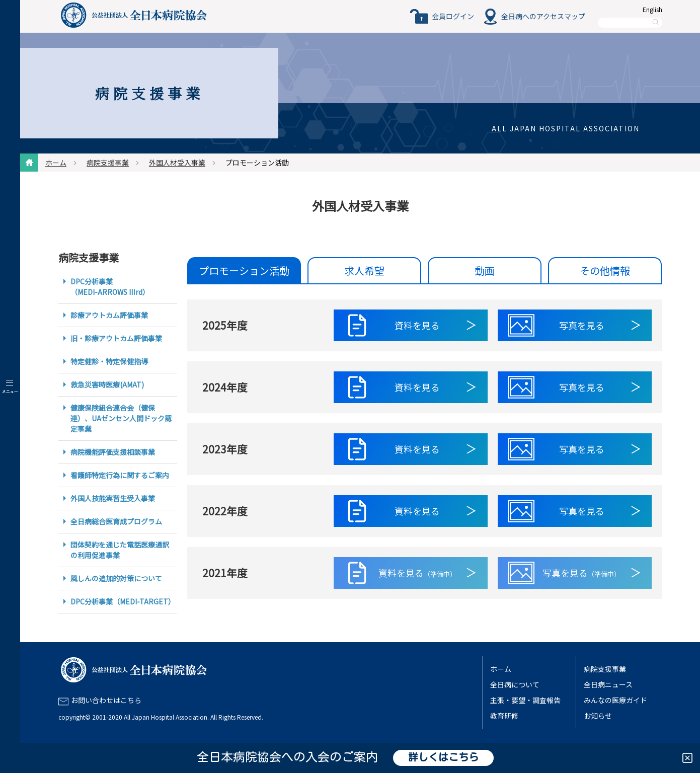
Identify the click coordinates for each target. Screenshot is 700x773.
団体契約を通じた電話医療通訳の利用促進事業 (120, 550)
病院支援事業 (108, 163)
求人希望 (364, 270)
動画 (485, 270)
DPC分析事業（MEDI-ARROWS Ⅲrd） (110, 287)
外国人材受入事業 (177, 163)
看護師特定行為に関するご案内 (120, 475)
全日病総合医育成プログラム (116, 521)
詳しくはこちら (443, 758)
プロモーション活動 (244, 270)
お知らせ (598, 716)
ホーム (56, 163)
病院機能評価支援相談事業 (113, 452)
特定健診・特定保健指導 (109, 361)
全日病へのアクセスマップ (543, 16)
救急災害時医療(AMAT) (107, 384)
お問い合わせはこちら (106, 700)
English (652, 9)
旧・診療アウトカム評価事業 (116, 338)
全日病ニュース (608, 684)
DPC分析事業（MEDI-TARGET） (123, 601)
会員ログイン (453, 16)
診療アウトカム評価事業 (109, 315)
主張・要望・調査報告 (525, 700)
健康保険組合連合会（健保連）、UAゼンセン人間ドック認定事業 (121, 418)
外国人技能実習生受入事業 (113, 498)
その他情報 (605, 270)
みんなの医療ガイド (615, 700)
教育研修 (504, 716)
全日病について (515, 684)
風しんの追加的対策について (116, 578)
